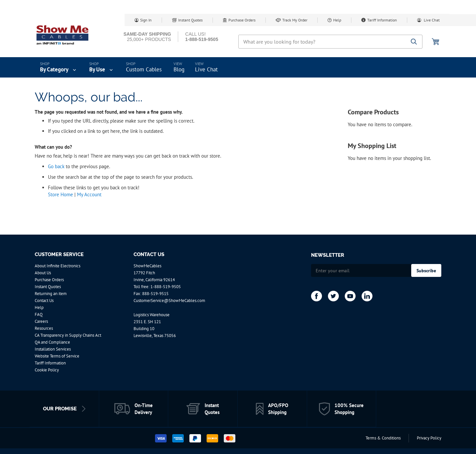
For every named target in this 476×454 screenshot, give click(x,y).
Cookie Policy (47, 370)
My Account (89, 194)
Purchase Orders (242, 20)
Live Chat (431, 20)
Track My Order (295, 20)
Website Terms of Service (57, 356)
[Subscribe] (426, 270)
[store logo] (63, 35)
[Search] (414, 42)
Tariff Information (382, 20)
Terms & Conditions (383, 438)
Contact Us (44, 301)
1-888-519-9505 (166, 287)
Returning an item (51, 294)
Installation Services (53, 349)
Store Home (60, 194)
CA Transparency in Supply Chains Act (68, 335)
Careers (41, 321)
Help (337, 20)
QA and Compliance (52, 342)
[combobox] (330, 42)
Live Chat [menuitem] (206, 69)
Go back (56, 166)
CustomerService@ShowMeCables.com (169, 301)
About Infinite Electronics (58, 266)
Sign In (146, 20)
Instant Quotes (190, 20)
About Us (43, 273)
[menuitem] (59, 67)
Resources (44, 328)
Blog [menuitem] (179, 69)
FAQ (39, 314)
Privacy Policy (429, 438)
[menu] (238, 67)
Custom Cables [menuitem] (144, 69)
